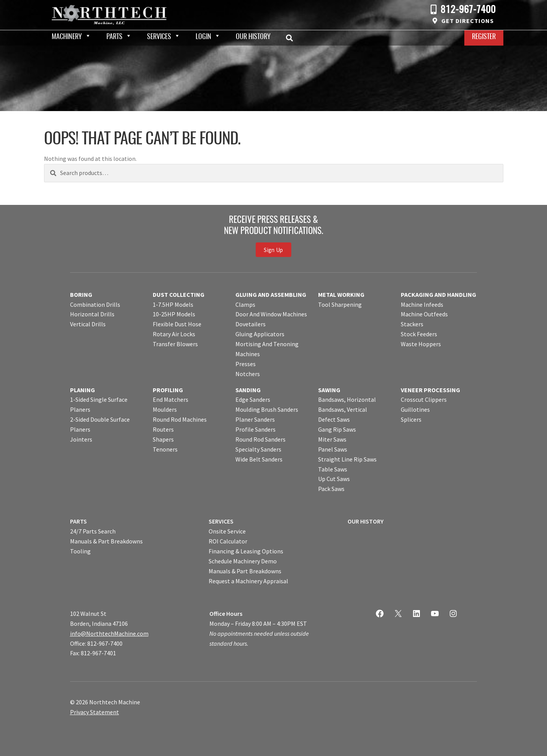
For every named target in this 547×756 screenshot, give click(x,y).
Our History (253, 37)
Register (484, 37)
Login (203, 37)
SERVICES (221, 521)
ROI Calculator (228, 541)
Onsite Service (227, 531)
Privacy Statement (95, 712)
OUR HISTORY (366, 521)
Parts (114, 37)
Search (292, 38)
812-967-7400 (468, 10)
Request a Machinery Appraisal (248, 581)
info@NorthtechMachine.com (109, 633)
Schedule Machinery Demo (243, 561)
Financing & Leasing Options (246, 551)
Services (159, 37)
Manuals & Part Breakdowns (106, 541)
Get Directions (468, 21)
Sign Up (273, 250)
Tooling (80, 551)
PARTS (78, 521)
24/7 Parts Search (93, 531)
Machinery (67, 37)
